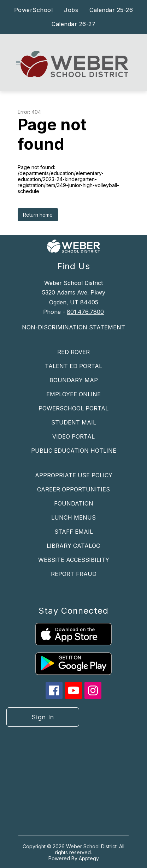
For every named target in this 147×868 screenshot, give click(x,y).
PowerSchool (34, 10)
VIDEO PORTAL (73, 436)
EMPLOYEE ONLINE (73, 394)
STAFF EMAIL (74, 532)
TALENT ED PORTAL (73, 366)
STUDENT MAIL (74, 422)
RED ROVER (73, 352)
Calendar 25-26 (111, 10)
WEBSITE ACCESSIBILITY (74, 560)
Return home (38, 215)
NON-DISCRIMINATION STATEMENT (73, 327)
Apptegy (89, 858)
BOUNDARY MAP (74, 380)
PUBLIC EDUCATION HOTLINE (74, 451)
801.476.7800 (85, 312)
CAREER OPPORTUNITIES (73, 489)
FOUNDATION (74, 503)
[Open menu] (18, 63)
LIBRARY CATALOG (73, 546)
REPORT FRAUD (74, 574)
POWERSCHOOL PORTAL (73, 408)
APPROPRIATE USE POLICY (74, 475)
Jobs (71, 10)
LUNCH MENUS (73, 517)
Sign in (43, 717)
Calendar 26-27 (73, 24)
